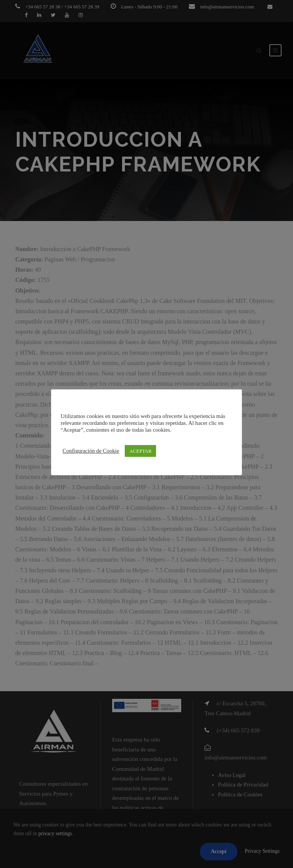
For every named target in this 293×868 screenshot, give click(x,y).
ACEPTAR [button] (140, 451)
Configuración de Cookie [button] (91, 451)
